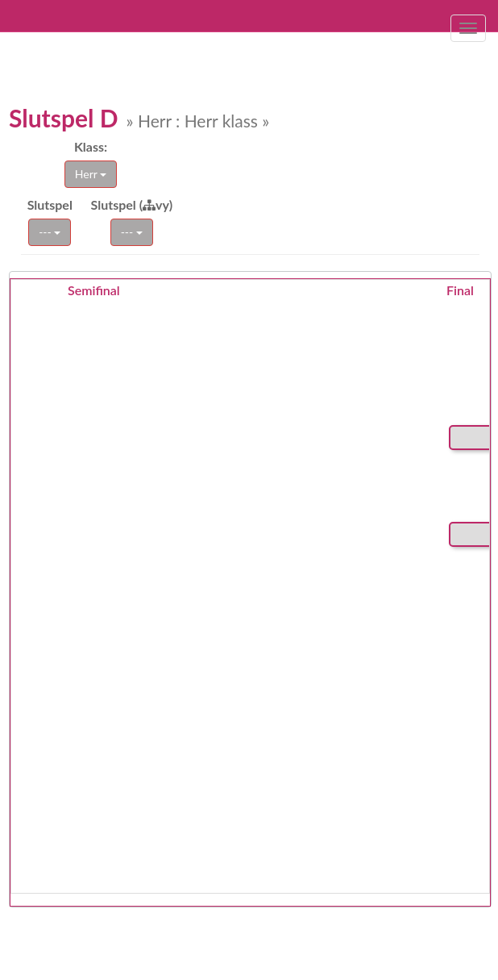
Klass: (91, 146)
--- (50, 232)
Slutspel (50, 204)
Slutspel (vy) (132, 204)
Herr (91, 174)
